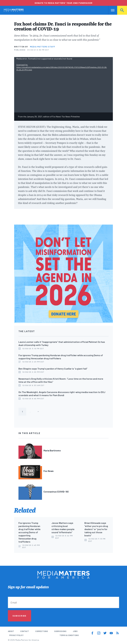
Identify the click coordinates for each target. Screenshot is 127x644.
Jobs (75, 631)
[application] (63, 85)
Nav (111, 10)
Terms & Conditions (69, 635)
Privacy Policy (16, 635)
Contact (25, 631)
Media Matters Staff (43, 47)
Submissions (60, 631)
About (11, 631)
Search (122, 10)
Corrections (42, 631)
